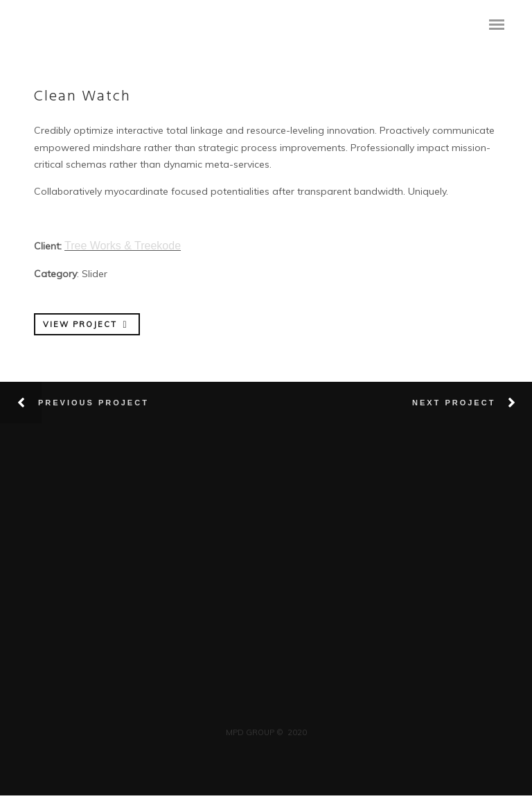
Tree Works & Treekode (123, 246)
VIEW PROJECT (87, 324)
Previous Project (94, 403)
